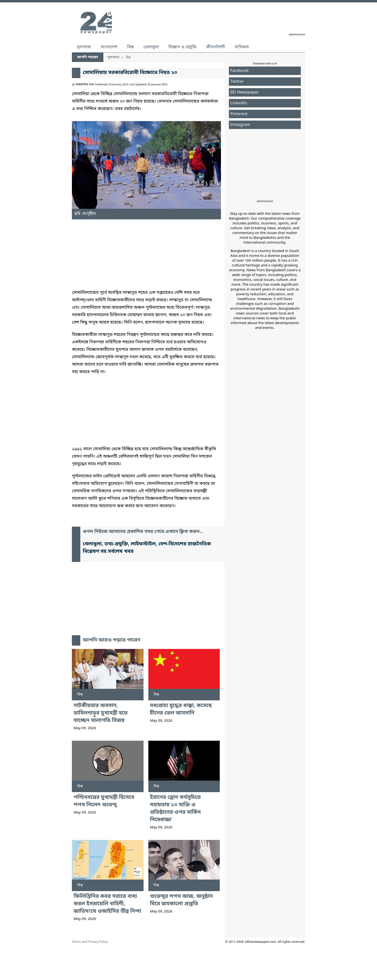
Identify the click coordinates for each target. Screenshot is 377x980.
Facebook (239, 71)
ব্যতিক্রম (242, 47)
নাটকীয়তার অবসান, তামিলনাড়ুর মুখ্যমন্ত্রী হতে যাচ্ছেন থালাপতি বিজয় (101, 713)
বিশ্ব (130, 47)
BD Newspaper (245, 92)
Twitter (237, 82)
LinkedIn (239, 103)
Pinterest (239, 114)
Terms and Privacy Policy (90, 942)
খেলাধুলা (151, 47)
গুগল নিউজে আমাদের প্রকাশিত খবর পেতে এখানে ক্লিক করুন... (143, 532)
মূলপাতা (84, 47)
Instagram (240, 125)
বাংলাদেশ (109, 47)
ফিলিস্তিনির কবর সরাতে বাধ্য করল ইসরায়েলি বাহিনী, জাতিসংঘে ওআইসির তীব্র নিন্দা (107, 904)
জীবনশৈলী (215, 47)
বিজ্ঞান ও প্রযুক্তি (183, 47)
